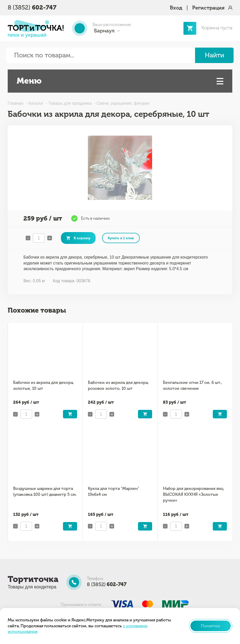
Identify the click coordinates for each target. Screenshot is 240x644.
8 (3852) (32, 7)
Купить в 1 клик (121, 238)
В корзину (82, 238)
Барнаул (104, 31)
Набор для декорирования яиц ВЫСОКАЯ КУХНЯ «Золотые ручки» (193, 494)
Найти (214, 55)
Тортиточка (33, 579)
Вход (176, 8)
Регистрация (208, 8)
